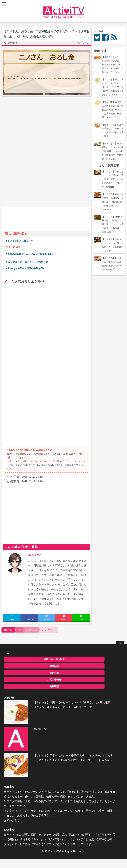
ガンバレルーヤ (56, 356)
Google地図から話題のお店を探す (28, 267)
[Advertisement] (31, 126)
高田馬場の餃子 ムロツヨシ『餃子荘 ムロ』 (33, 252)
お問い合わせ (32, 599)
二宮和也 (21, 356)
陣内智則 (42, 356)
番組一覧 (32, 592)
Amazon (45, 336)
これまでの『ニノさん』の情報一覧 (29, 261)
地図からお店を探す (32, 578)
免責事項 (32, 606)
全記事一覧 (27, 644)
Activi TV (36, 475)
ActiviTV (56, 783)
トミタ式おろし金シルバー (23, 240)
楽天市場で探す (60, 336)
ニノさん (86, 43)
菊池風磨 (31, 356)
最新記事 (32, 585)
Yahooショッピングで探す (76, 338)
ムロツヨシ (71, 356)
